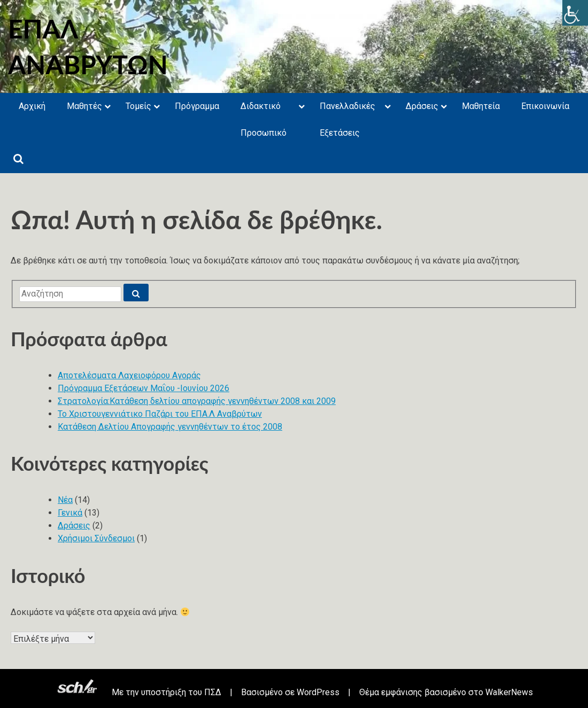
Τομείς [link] (138, 106)
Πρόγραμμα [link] (197, 106)
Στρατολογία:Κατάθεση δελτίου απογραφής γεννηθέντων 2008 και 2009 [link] (197, 401)
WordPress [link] (318, 692)
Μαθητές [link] (84, 106)
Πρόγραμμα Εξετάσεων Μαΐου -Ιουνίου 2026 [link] (144, 388)
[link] (575, 13)
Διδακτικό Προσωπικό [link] (264, 119)
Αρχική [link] (32, 106)
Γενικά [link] (70, 513)
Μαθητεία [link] (481, 106)
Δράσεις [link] (422, 106)
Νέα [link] (65, 500)
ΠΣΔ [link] (213, 692)
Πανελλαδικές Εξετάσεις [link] (347, 119)
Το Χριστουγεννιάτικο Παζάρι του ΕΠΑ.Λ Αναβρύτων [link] (160, 414)
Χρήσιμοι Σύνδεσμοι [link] (96, 538)
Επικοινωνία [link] (545, 106)
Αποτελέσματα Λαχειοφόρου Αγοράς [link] (129, 375)
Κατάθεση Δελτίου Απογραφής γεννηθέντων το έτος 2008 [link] (170, 427)
